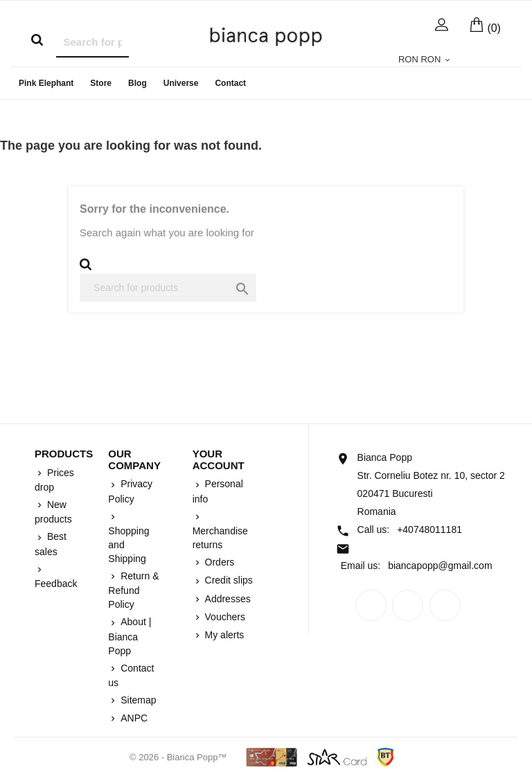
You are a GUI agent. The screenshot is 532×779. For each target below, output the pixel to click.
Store (101, 83)
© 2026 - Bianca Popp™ (179, 757)
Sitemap (137, 700)
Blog (138, 83)
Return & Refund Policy (133, 590)
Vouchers (224, 617)
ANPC (133, 718)
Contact (230, 83)
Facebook (371, 605)
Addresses (227, 599)
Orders (219, 562)
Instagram (445, 605)
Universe (181, 83)
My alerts (223, 635)
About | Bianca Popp (130, 636)
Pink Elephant (46, 83)
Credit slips (228, 580)
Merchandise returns (220, 538)
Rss (408, 605)
